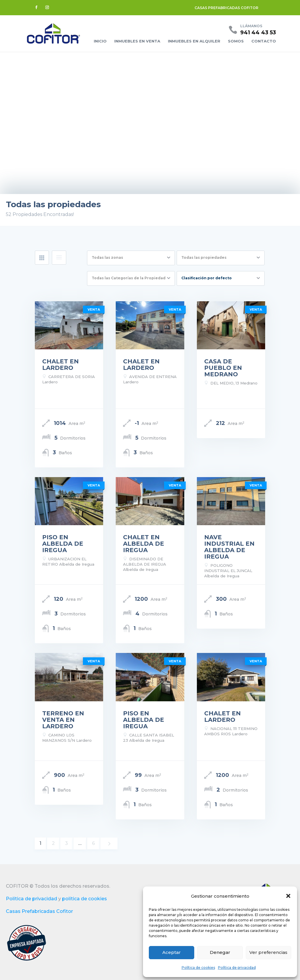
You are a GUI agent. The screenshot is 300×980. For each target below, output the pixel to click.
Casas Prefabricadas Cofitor (39, 911)
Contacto (264, 41)
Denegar (220, 952)
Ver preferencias (268, 952)
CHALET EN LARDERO (60, 365)
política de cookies (85, 899)
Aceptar (172, 952)
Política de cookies (198, 968)
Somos (236, 41)
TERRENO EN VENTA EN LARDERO (63, 720)
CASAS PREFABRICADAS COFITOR (226, 8)
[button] (288, 896)
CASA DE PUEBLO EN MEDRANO (223, 368)
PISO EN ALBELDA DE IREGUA (63, 544)
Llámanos (251, 26)
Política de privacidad (237, 968)
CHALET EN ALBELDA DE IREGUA (144, 544)
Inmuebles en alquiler (194, 41)
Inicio (100, 41)
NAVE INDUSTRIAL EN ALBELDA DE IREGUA (229, 547)
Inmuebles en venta (137, 41)
